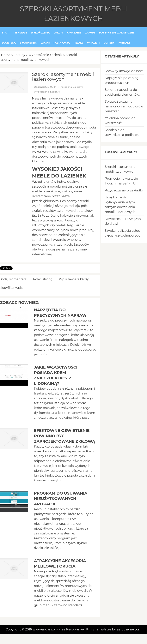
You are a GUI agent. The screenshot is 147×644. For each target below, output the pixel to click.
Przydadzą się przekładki (124, 190)
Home (6, 55)
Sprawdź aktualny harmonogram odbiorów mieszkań (124, 106)
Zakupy (19, 55)
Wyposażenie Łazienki (45, 55)
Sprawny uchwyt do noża (124, 71)
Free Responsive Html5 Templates (85, 629)
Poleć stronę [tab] (43, 279)
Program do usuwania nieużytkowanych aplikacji (61, 499)
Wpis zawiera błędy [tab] (74, 279)
